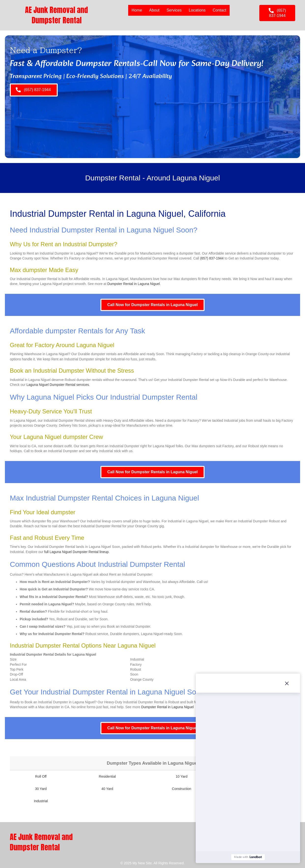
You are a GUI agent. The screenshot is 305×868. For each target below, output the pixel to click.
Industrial (41, 801)
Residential (107, 776)
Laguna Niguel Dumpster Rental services (58, 385)
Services (174, 10)
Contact (219, 10)
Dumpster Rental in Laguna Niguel (134, 284)
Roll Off (41, 776)
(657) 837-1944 (212, 258)
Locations (197, 10)
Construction (182, 789)
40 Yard (107, 789)
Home (137, 10)
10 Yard (181, 776)
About (154, 10)
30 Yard (41, 789)
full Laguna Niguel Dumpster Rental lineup (76, 552)
